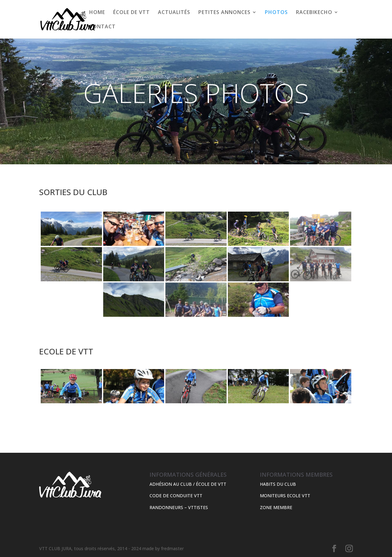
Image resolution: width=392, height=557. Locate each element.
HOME (97, 13)
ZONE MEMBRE (276, 507)
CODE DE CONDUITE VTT (176, 496)
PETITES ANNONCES (224, 13)
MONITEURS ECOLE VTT (285, 496)
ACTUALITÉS (174, 13)
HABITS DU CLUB (278, 484)
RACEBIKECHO (314, 13)
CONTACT (102, 27)
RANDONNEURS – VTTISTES (179, 507)
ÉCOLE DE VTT (131, 13)
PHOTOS (276, 13)
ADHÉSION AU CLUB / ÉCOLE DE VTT (188, 484)
